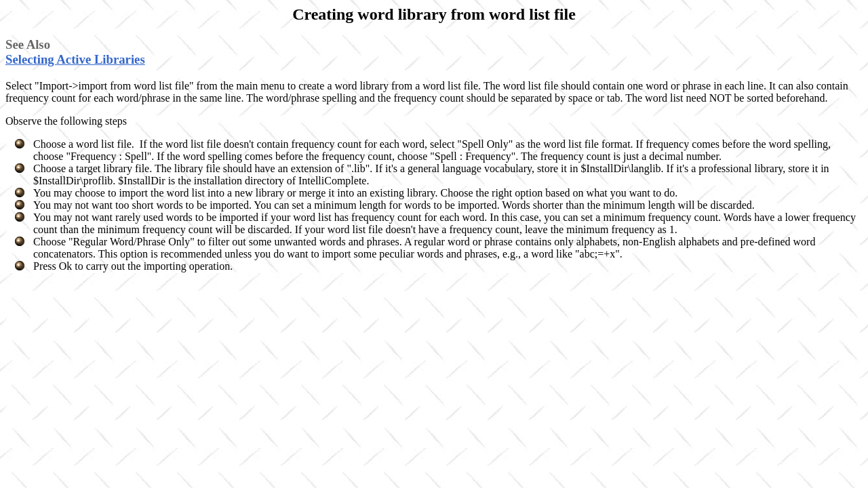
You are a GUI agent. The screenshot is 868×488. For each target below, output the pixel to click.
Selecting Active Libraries (75, 59)
